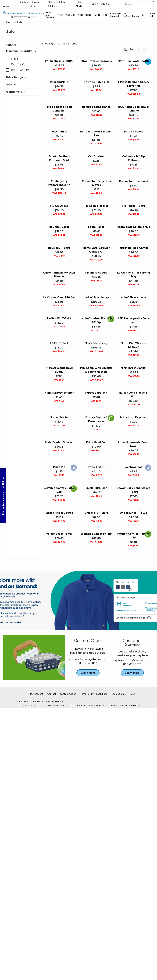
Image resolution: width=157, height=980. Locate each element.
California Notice (97, 705)
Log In (95, 4)
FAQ (132, 694)
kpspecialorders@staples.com (88, 659)
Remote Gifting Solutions (94, 694)
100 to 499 (18, 70)
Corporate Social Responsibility (124, 705)
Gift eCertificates (132, 15)
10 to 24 (16, 64)
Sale (144, 15)
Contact (24, 2)
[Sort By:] (136, 50)
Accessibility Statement (59, 705)
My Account (37, 694)
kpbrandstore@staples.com (132, 661)
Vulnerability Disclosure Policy (31, 705)
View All (153, 15)
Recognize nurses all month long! (3, 495)
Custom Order (68, 694)
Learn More (88, 673)
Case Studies (119, 694)
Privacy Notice (80, 705)
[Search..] (139, 4)
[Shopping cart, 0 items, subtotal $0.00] (105, 4)
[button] (24, 52)
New (60, 15)
